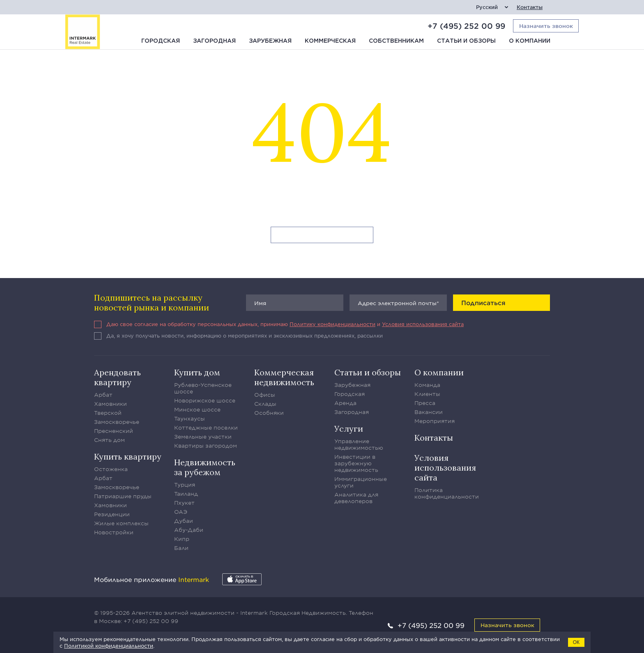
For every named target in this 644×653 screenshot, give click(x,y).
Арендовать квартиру (117, 377)
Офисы (265, 395)
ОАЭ (181, 512)
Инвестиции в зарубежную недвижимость (356, 463)
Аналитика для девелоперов (356, 498)
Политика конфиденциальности (447, 493)
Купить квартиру (128, 456)
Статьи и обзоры (466, 41)
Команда (427, 385)
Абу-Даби (189, 530)
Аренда (345, 403)
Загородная (214, 41)
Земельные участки (203, 437)
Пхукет (184, 503)
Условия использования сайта (423, 324)
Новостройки (114, 532)
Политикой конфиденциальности (109, 646)
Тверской (108, 413)
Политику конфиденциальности (332, 324)
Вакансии (429, 412)
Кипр (182, 539)
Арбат (103, 395)
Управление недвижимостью (359, 444)
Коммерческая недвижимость (284, 377)
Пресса (425, 403)
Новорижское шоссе (205, 400)
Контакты (530, 7)
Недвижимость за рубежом (205, 467)
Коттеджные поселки (206, 428)
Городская (161, 41)
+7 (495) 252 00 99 (466, 26)
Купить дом (197, 372)
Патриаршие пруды (123, 496)
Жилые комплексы (121, 523)
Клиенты (427, 394)
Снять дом (109, 440)
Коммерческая (330, 41)
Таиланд (186, 494)
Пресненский (114, 431)
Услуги (349, 429)
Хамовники (110, 404)
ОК (576, 642)
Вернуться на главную (322, 235)
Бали (181, 548)
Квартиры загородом (206, 446)
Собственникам (396, 41)
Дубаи (184, 521)
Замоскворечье (117, 422)
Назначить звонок (507, 625)
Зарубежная (270, 41)
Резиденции (112, 514)
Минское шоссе (197, 409)
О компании (530, 41)
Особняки (269, 413)
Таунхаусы (190, 418)
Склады (265, 404)
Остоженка (111, 469)
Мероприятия (435, 421)
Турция (185, 485)
